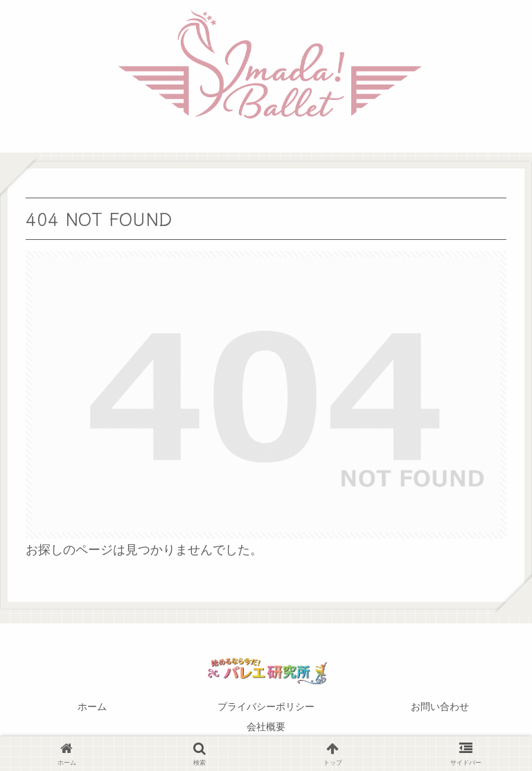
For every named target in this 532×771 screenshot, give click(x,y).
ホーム (92, 707)
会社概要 (266, 727)
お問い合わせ (440, 707)
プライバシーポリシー (266, 707)
